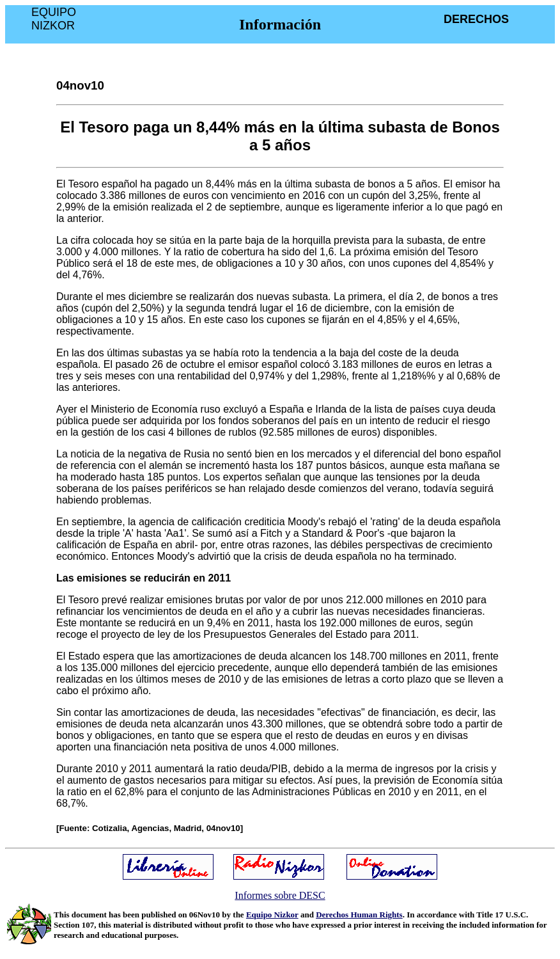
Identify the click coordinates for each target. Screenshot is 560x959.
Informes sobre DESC (280, 895)
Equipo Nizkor (272, 915)
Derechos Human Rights (359, 915)
